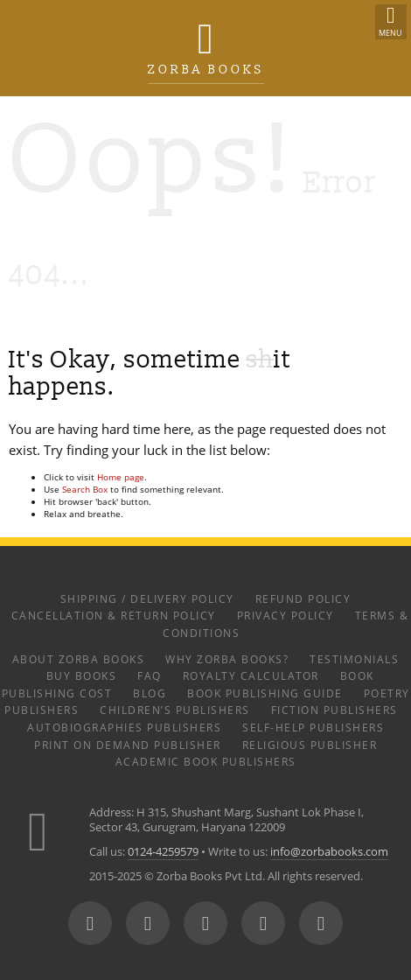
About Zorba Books (79, 659)
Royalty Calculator (251, 675)
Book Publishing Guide (265, 693)
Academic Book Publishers (206, 761)
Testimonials (354, 659)
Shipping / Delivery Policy (147, 598)
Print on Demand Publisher (128, 745)
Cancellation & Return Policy (114, 615)
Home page (121, 477)
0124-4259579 (163, 852)
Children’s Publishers (175, 710)
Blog (150, 693)
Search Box (85, 489)
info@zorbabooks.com (329, 852)
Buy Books (82, 675)
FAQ (150, 675)
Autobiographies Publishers (124, 727)
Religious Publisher (310, 745)
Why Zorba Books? (227, 659)
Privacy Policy (286, 615)
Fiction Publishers (334, 710)
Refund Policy (303, 598)
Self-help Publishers (313, 727)
